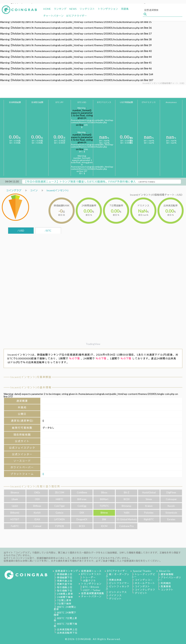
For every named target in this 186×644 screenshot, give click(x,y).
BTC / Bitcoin (91, 587)
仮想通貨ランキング (67, 571)
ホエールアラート (145, 583)
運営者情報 (167, 574)
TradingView (93, 344)
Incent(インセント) (57, 190)
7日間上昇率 (64, 600)
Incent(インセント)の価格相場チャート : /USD (156, 195)
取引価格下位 (65, 591)
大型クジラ (89, 581)
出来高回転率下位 (67, 633)
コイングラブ (14, 190)
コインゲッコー (144, 580)
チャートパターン (91, 596)
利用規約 (166, 583)
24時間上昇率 (65, 594)
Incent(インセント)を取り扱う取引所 (35, 486)
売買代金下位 (65, 584)
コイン (34, 190)
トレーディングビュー (143, 575)
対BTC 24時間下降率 (65, 614)
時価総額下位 (65, 577)
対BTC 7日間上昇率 (65, 619)
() (43, 474)
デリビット (115, 599)
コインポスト (142, 586)
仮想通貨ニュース (91, 571)
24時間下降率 (65, 597)
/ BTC (48, 231)
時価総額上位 (65, 574)
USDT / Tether (92, 590)
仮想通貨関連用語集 (93, 593)
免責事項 (166, 586)
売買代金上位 (65, 581)
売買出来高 (115, 580)
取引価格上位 (65, 587)
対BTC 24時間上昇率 (65, 608)
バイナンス (115, 595)
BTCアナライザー (117, 571)
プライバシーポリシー (169, 579)
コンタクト (167, 590)
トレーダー (89, 577)
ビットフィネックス (118, 588)
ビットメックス (118, 592)
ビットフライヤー (119, 583)
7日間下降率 (64, 604)
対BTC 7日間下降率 (65, 625)
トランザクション (91, 584)
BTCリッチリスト (91, 574)
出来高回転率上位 (67, 629)
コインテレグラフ (145, 590)
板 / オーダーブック (118, 575)
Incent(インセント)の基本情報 (31, 387)
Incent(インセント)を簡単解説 (31, 377)
